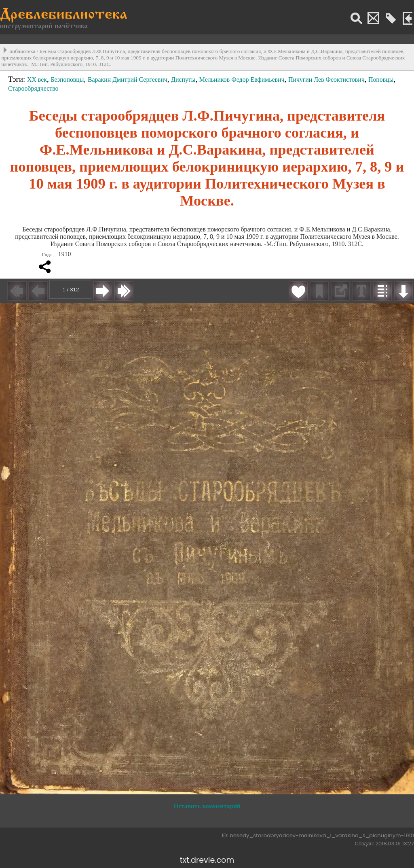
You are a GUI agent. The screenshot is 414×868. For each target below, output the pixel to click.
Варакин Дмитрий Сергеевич (128, 80)
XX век (37, 80)
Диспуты (183, 80)
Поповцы (381, 80)
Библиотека (22, 51)
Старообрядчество (33, 88)
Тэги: (18, 79)
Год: (47, 254)
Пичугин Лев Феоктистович (326, 80)
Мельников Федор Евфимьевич (242, 80)
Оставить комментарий (207, 806)
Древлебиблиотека (64, 15)
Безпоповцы (67, 80)
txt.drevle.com (207, 860)
